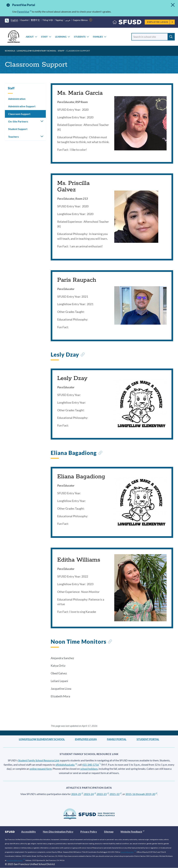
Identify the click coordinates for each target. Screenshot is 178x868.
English (14, 20)
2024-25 (77, 794)
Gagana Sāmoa (80, 20)
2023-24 (90, 794)
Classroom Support (19, 114)
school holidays (89, 769)
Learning (61, 37)
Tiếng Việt (48, 20)
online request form (41, 769)
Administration (17, 99)
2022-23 (103, 794)
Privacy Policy (89, 832)
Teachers (13, 137)
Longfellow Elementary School (37, 51)
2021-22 (116, 794)
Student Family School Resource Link (39, 760)
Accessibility (29, 832)
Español (25, 20)
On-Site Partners (18, 121)
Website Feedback (132, 832)
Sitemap (109, 832)
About (30, 37)
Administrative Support (22, 106)
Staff (44, 37)
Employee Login (160, 22)
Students (80, 37)
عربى (68, 20)
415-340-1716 (92, 765)
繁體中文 (35, 20)
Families (98, 37)
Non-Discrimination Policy (58, 832)
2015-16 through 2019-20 (141, 794)
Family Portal (117, 739)
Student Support (18, 129)
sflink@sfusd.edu (66, 765)
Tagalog (59, 20)
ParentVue (24, 12)
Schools (10, 51)
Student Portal (148, 739)
